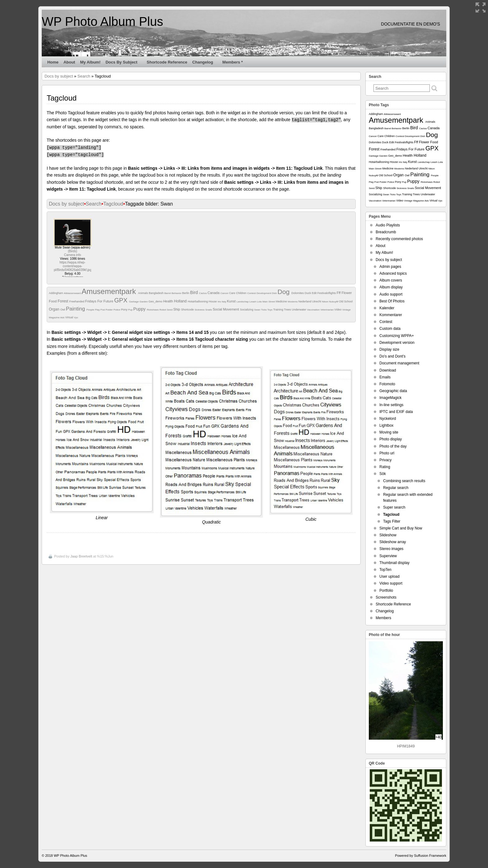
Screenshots (386, 597)
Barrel (168, 293)
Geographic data (393, 391)
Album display (391, 287)
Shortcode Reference (167, 62)
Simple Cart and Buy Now (401, 528)
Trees (288, 310)
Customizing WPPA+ (397, 336)
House (213, 301)
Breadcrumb (386, 232)
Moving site (389, 432)
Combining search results (404, 481)
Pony (125, 310)
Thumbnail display (394, 563)
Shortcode (188, 310)
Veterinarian (327, 310)
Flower (347, 293)
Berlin (186, 293)
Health (169, 301)
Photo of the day (393, 446)
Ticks (264, 310)
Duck (308, 293)
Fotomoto (387, 384)
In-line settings (391, 405)
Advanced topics (393, 273)
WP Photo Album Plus (102, 21)
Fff (339, 293)
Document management (399, 363)
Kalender (387, 308)
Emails (385, 377)
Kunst (232, 301)
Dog (284, 292)
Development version (397, 343)
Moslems (293, 302)
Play (98, 310)
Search (84, 76)
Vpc (76, 318)
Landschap (243, 302)
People (91, 310)
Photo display (391, 439)
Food (53, 301)
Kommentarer (391, 315)
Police (117, 310)
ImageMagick (390, 398)
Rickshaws (153, 310)
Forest (63, 301)
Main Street (269, 302)
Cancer (225, 293)
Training (279, 310)
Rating (385, 467)
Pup (131, 310)
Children (242, 293)
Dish (275, 293)
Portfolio (386, 591)
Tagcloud (113, 204)
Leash (253, 302)
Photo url (387, 453)
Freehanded (77, 301)
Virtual (69, 317)
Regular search (396, 488)
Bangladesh (157, 293)
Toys (270, 310)
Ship (177, 309)
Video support (391, 583)
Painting (76, 309)
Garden (144, 302)
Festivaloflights (327, 293)
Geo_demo (156, 301)
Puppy (140, 309)
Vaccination (314, 310)
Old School (346, 301)
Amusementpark (110, 291)
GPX (122, 300)
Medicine (282, 301)
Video (338, 310)
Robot (163, 310)
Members (383, 618)
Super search (394, 507)
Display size (389, 349)
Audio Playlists (388, 225)
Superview (388, 556)
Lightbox (386, 425)
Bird (195, 292)
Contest (252, 293)
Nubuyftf (334, 302)
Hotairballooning (198, 301)
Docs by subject (124, 64)
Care (232, 293)
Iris (220, 302)
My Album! (90, 62)
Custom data (390, 329)
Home (53, 62)
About (69, 62)
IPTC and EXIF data (396, 412)
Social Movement (226, 309)
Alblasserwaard (73, 293)
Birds (72, 251)
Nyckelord (388, 419)
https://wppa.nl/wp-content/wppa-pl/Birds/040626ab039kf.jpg (73, 266)
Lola (260, 302)
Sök (383, 474)
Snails (209, 310)
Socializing (247, 310)
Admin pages (390, 267)
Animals (143, 293)
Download (388, 370)
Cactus (203, 293)
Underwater (299, 310)
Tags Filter (392, 521)
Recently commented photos (399, 239)
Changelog (205, 64)
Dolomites (298, 293)
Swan (257, 310)
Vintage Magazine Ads (417, 201)
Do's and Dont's (392, 356)
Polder (109, 310)
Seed (170, 310)
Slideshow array (393, 542)
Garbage (134, 302)
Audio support (391, 294)
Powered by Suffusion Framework (421, 856)
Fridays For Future (100, 301)
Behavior (177, 293)
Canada (214, 293)
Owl (63, 310)
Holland (181, 301)
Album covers (391, 280)
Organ (55, 309)
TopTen (385, 570)
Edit (315, 293)
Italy (224, 302)
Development (264, 293)
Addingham (56, 293)
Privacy (385, 460)
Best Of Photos (392, 301)
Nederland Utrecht (310, 301)
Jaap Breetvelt (81, 556)
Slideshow (388, 535)
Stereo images (391, 549)
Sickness (200, 310)
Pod (103, 310)
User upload (389, 576)
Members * (233, 62)
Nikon (325, 302)
